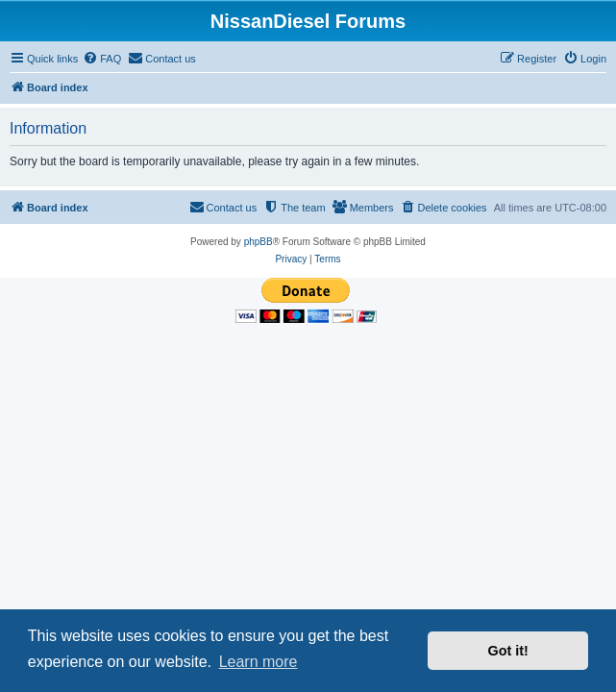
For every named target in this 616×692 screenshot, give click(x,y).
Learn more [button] (259, 662)
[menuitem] (102, 59)
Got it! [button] (508, 651)
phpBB (259, 242)
